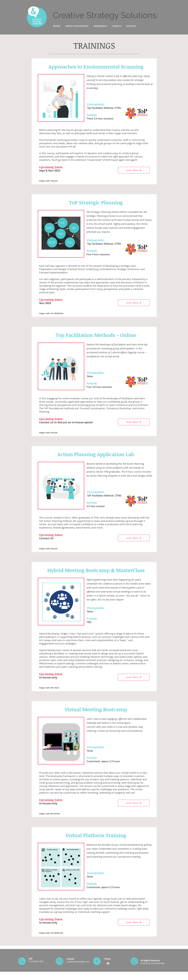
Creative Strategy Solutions (105, 15)
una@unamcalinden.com (78, 962)
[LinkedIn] (108, 963)
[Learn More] (134, 170)
